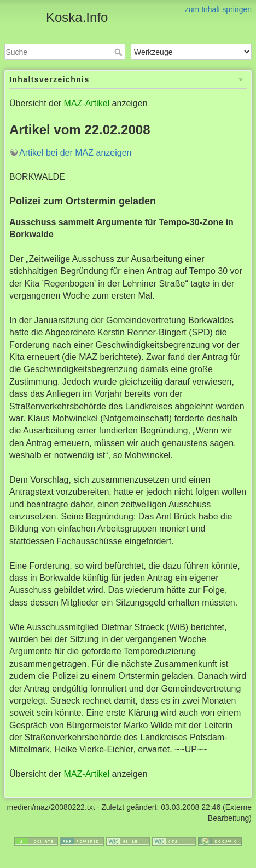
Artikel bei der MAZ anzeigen (75, 153)
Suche (120, 52)
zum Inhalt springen (218, 9)
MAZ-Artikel (87, 103)
